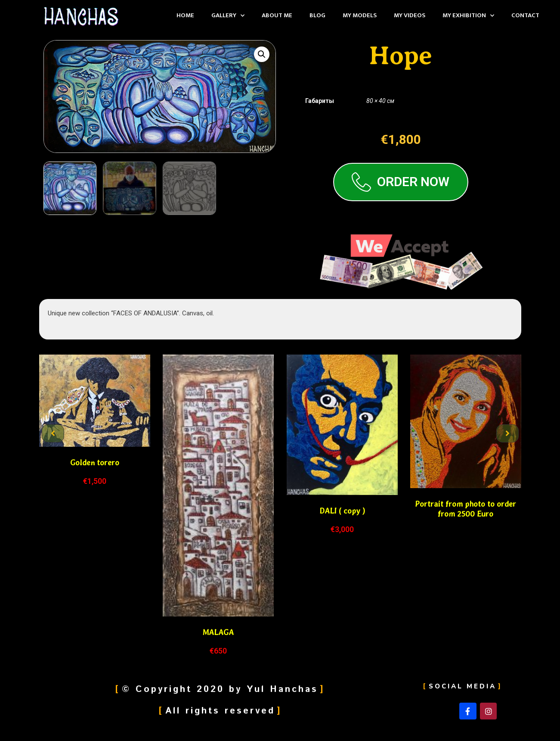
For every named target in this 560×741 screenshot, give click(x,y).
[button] (53, 433)
